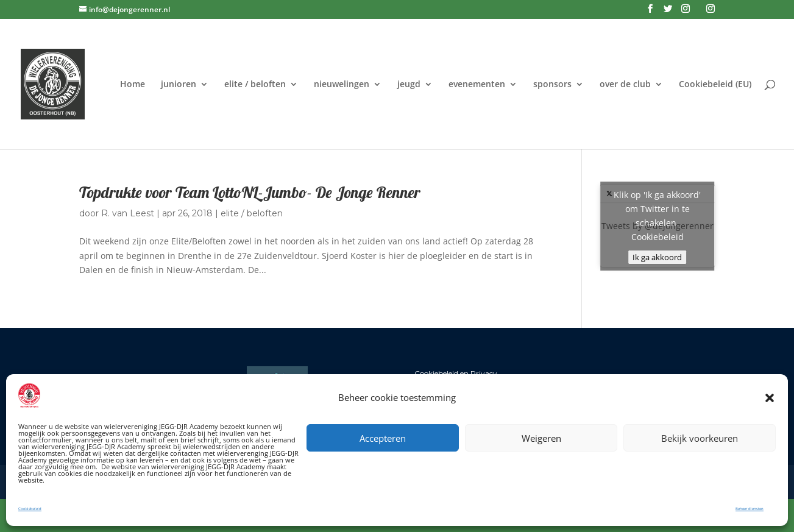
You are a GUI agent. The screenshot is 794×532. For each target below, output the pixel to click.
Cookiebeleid (30, 509)
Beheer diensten (750, 509)
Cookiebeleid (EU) (715, 85)
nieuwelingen (342, 85)
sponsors (552, 85)
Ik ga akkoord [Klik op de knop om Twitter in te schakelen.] (657, 257)
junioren (179, 85)
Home (133, 85)
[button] (770, 398)
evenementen (477, 85)
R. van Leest (128, 213)
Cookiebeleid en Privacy (456, 373)
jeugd (409, 85)
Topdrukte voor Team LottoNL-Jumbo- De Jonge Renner (250, 192)
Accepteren (383, 438)
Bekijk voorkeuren (700, 438)
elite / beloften (255, 85)
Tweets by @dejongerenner (658, 226)
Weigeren (541, 438)
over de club (625, 85)
